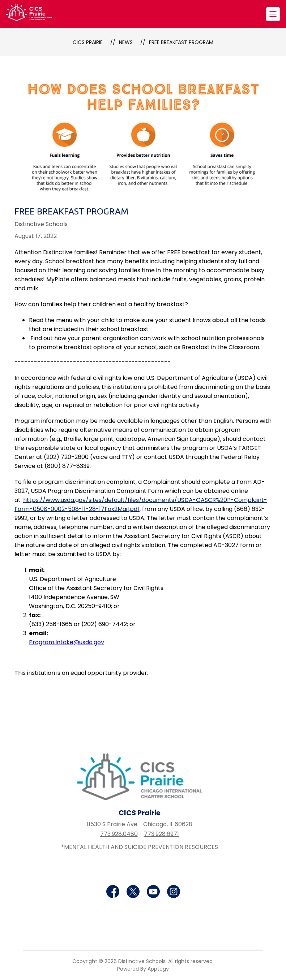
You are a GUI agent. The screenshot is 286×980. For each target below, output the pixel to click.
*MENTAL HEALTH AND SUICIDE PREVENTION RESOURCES (140, 847)
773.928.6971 (161, 834)
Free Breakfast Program (181, 42)
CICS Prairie (88, 42)
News (126, 42)
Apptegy (158, 969)
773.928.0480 (119, 834)
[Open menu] (273, 14)
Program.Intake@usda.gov (67, 642)
